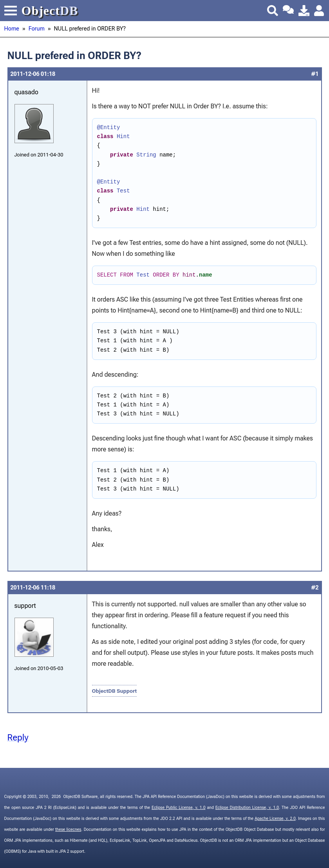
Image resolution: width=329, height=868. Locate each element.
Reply (18, 737)
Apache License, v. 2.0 (275, 819)
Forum (37, 29)
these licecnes (68, 829)
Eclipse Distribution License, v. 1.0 (247, 808)
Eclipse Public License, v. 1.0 (178, 808)
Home (12, 29)
